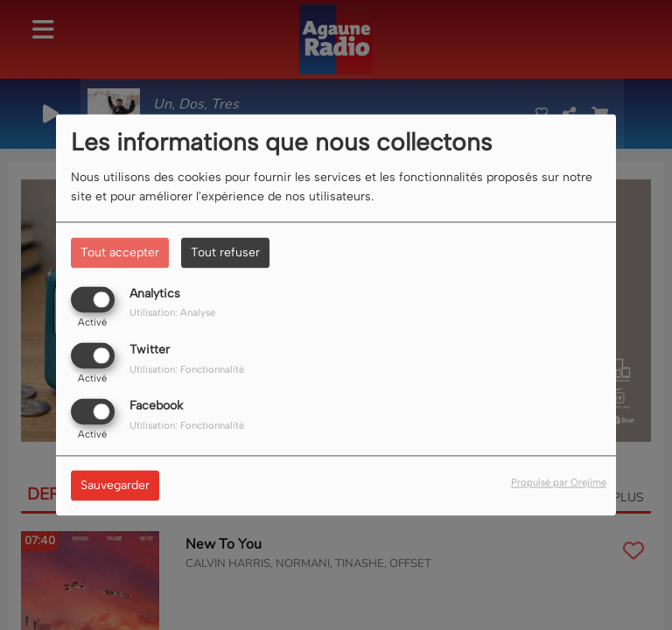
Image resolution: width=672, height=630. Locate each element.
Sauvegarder (115, 486)
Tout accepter (120, 252)
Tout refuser (225, 252)
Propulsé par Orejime (559, 483)
